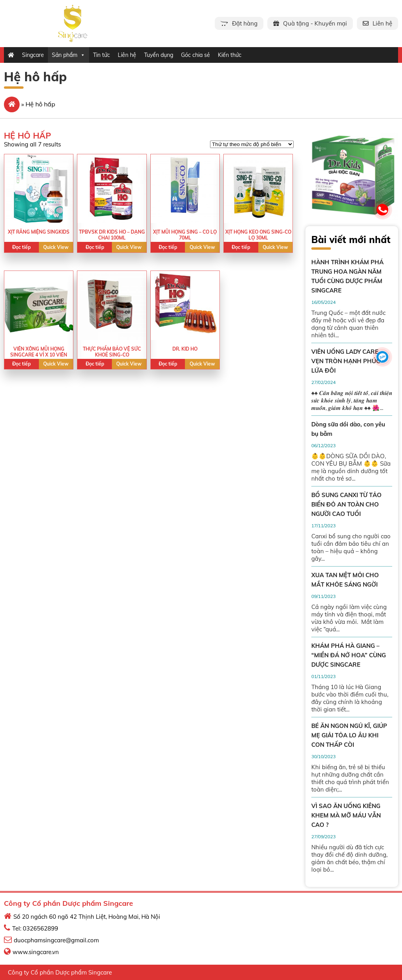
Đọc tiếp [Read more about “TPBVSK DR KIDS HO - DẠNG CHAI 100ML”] (95, 247)
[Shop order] (252, 144)
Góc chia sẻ (196, 55)
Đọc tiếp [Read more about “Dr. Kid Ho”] (168, 364)
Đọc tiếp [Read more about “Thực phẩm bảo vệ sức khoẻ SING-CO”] (95, 364)
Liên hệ (127, 55)
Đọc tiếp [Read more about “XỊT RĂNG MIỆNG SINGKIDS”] (21, 247)
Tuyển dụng (159, 55)
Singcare (33, 55)
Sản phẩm (69, 55)
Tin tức (101, 55)
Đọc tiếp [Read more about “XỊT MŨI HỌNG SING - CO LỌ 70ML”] (168, 247)
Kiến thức (230, 55)
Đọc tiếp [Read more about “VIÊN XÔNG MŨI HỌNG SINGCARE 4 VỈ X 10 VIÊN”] (21, 364)
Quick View (56, 247)
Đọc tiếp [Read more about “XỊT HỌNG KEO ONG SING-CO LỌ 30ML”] (241, 247)
